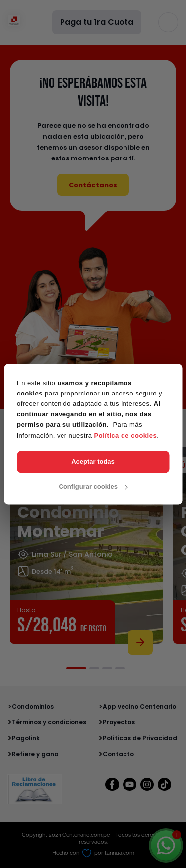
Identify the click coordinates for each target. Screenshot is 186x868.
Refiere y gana (35, 754)
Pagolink (26, 738)
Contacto (118, 754)
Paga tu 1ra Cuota (97, 22)
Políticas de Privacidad (140, 738)
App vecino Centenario (139, 706)
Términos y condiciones (49, 722)
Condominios (33, 706)
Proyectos (119, 722)
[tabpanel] (87, 549)
